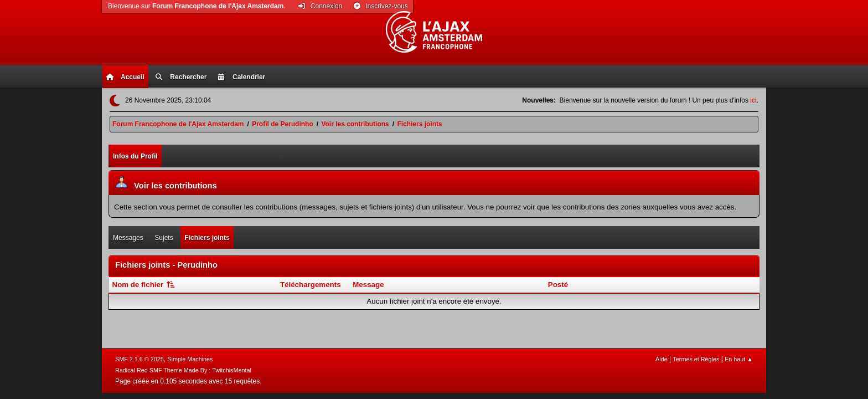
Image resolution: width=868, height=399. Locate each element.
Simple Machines (190, 359)
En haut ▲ (739, 359)
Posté (558, 285)
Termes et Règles (696, 359)
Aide (662, 359)
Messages (128, 238)
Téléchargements (311, 285)
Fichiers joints (207, 238)
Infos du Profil (135, 156)
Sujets (164, 238)
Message (368, 285)
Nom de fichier (144, 285)
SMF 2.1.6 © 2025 (139, 359)
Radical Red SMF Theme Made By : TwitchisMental (183, 370)
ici (753, 100)
